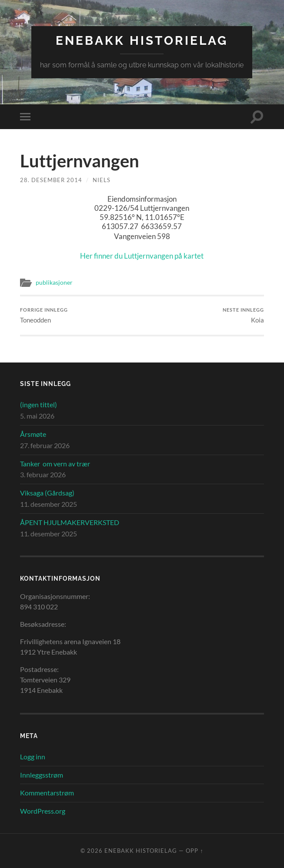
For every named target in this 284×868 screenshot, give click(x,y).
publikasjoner (54, 283)
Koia (243, 315)
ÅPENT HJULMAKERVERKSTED (70, 522)
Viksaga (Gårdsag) (47, 493)
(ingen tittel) (38, 404)
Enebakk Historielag (142, 41)
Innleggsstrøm (42, 775)
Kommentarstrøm (47, 793)
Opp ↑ (194, 851)
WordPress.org (43, 811)
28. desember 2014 (51, 180)
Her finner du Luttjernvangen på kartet (142, 256)
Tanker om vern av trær (55, 464)
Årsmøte (33, 434)
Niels (102, 180)
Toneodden (44, 315)
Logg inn (33, 757)
